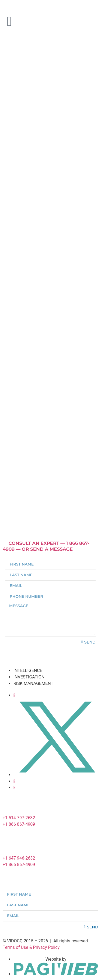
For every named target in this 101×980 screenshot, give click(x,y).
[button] (50, 546)
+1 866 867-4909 (19, 824)
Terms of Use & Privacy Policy (31, 947)
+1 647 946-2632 (19, 858)
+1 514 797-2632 (19, 818)
